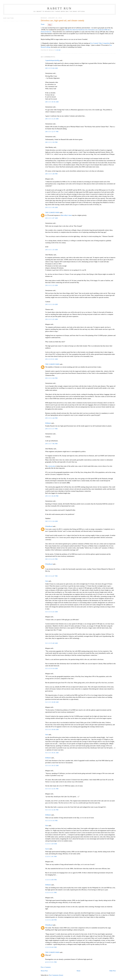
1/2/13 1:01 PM (51, 856)
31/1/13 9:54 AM (52, 668)
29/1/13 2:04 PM (51, 378)
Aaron (47, 849)
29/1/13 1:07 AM (52, 218)
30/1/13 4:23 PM (51, 559)
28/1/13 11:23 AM (52, 119)
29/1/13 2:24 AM (52, 304)
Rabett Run (59, 8)
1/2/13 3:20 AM (51, 844)
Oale (47, 581)
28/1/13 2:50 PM (51, 142)
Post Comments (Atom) (56, 975)
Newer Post (44, 971)
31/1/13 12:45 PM (52, 810)
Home (79, 971)
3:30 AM (58, 50)
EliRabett (48, 423)
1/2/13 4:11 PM (51, 893)
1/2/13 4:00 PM (51, 880)
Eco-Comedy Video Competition (100, 43)
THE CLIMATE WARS (52, 213)
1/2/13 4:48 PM (51, 920)
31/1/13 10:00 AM (52, 702)
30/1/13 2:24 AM (52, 521)
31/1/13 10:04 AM (52, 729)
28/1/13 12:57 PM (52, 132)
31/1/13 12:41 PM (52, 789)
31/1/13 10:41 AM (52, 753)
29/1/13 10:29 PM (52, 496)
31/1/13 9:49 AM (52, 643)
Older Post (112, 971)
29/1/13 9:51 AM (52, 359)
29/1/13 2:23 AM (52, 285)
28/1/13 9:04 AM (52, 68)
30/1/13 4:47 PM (51, 576)
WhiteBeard (49, 526)
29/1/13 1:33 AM (52, 250)
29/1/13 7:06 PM (51, 444)
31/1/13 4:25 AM (52, 612)
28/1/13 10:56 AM (52, 102)
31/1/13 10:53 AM (52, 766)
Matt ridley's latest (66, 215)
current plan (52, 466)
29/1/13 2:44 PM (51, 418)
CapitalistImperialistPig (52, 60)
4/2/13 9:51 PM (51, 962)
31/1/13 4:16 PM (51, 821)
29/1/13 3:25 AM (52, 319)
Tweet (43, 24)
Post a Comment (46, 967)
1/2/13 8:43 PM (51, 947)
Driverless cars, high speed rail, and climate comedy (63, 21)
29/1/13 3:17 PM (51, 429)
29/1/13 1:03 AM (52, 207)
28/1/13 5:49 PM (51, 174)
